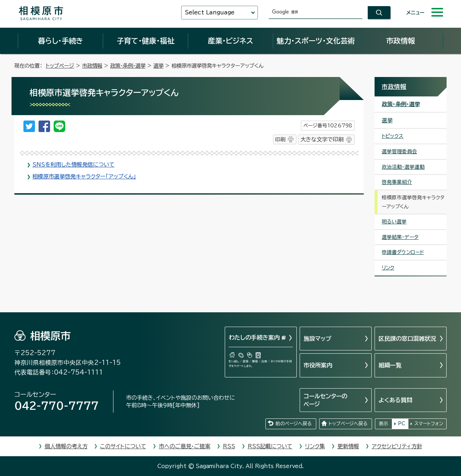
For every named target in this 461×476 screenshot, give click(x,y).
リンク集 (315, 446)
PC (402, 424)
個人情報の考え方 (66, 446)
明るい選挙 (394, 222)
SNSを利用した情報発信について (73, 165)
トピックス (393, 136)
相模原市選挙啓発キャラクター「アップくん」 (84, 176)
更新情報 (348, 446)
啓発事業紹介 (397, 182)
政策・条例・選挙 (128, 66)
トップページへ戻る (348, 424)
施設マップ (317, 339)
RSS (229, 446)
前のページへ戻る (294, 424)
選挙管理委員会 (399, 151)
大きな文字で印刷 (322, 139)
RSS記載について (270, 446)
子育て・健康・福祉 (146, 41)
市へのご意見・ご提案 (185, 446)
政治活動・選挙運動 (403, 167)
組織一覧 (390, 365)
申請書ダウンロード (403, 252)
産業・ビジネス (230, 41)
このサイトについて (123, 446)
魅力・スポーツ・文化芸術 (316, 41)
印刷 (280, 139)
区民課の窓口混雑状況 (407, 339)
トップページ (60, 66)
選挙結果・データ (400, 237)
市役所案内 (318, 365)
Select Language (210, 12)
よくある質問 (395, 400)
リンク (388, 268)
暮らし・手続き (61, 41)
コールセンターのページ (325, 400)
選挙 (158, 66)
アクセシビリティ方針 (397, 446)
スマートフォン (429, 424)
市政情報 (400, 41)
